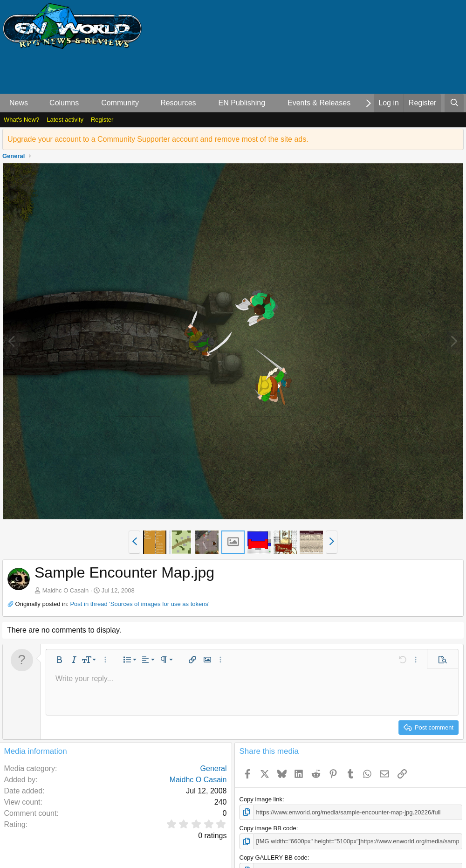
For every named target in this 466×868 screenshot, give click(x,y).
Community (120, 103)
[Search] (454, 103)
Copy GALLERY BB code (274, 858)
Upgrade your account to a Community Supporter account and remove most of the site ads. (158, 139)
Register (102, 120)
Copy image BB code (268, 828)
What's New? (21, 120)
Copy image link (261, 799)
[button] (36, 103)
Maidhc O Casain (66, 590)
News (19, 103)
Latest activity (65, 120)
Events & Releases (319, 103)
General (214, 768)
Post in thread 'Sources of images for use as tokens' (140, 604)
